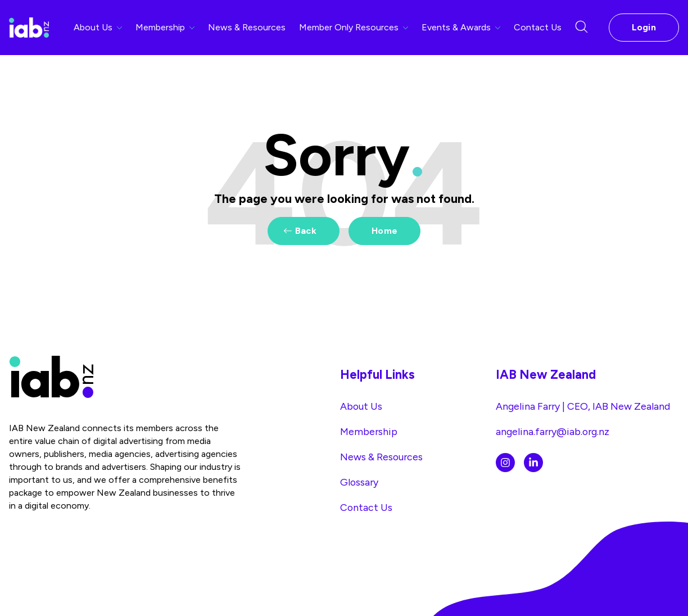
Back (306, 231)
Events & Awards (461, 27)
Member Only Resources (354, 27)
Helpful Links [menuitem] (377, 375)
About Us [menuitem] (361, 406)
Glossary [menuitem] (359, 482)
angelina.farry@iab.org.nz (553, 431)
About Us (98, 27)
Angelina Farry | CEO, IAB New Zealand (583, 406)
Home (384, 231)
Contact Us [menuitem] (366, 507)
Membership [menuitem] (369, 431)
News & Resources (247, 27)
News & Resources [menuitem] (381, 457)
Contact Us (538, 27)
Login (644, 27)
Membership (165, 27)
